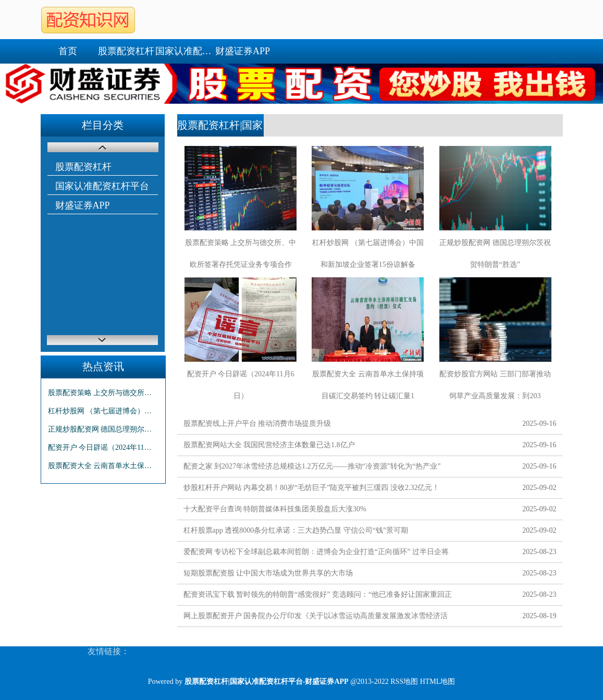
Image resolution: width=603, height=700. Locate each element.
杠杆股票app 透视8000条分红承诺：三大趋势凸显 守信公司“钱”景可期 (296, 530)
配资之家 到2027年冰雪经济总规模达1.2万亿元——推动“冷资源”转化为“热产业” (312, 466)
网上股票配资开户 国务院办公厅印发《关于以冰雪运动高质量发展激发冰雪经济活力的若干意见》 (316, 618)
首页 (68, 51)
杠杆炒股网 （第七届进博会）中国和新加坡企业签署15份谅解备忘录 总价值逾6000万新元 (103, 411)
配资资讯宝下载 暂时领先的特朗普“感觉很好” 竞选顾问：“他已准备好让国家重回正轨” (318, 597)
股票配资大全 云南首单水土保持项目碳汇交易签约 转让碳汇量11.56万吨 (103, 466)
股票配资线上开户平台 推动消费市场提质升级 (257, 423)
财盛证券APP (243, 51)
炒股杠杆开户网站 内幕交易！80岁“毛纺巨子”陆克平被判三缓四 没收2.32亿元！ (312, 488)
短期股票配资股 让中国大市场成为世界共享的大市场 (268, 573)
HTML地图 (438, 681)
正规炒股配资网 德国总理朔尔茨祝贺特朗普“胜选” (103, 429)
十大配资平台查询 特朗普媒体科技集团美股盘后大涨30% (275, 509)
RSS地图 (404, 681)
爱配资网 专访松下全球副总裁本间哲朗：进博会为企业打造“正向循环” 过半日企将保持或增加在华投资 (316, 554)
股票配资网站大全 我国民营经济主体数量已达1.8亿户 (269, 445)
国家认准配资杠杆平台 (184, 51)
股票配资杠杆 (126, 51)
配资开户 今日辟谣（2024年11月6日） (103, 447)
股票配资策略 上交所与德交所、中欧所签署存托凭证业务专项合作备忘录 (103, 393)
